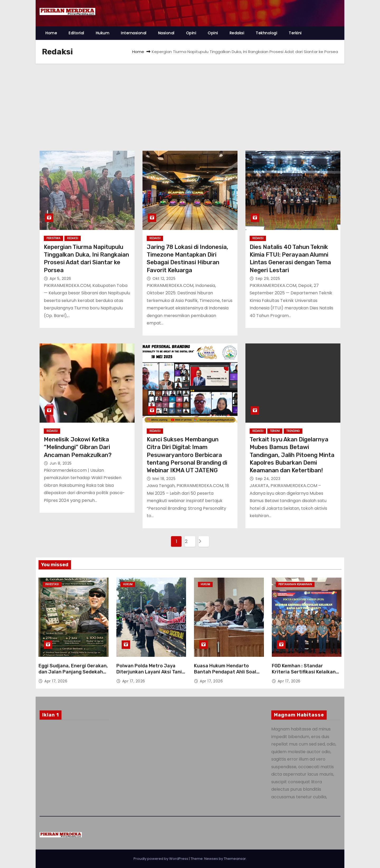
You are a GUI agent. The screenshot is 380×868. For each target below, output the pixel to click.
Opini (191, 33)
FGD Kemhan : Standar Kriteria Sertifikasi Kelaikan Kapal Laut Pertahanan (304, 672)
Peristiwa (53, 238)
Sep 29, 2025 (268, 279)
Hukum (103, 33)
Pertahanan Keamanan (295, 584)
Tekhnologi (266, 33)
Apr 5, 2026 (60, 279)
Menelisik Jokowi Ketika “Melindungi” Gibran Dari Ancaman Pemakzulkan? (78, 447)
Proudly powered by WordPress (161, 859)
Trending (293, 431)
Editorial (76, 33)
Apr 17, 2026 (56, 681)
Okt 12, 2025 (164, 279)
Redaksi (237, 33)
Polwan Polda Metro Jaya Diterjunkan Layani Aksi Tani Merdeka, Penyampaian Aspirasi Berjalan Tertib (149, 675)
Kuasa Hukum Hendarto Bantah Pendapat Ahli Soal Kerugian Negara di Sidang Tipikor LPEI (225, 675)
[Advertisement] (190, 103)
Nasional (166, 33)
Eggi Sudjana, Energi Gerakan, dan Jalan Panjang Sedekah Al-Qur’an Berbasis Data (73, 672)
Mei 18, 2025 (164, 479)
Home (51, 33)
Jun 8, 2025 (61, 463)
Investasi (52, 584)
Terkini (295, 33)
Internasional (134, 33)
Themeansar (235, 859)
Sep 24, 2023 (268, 479)
